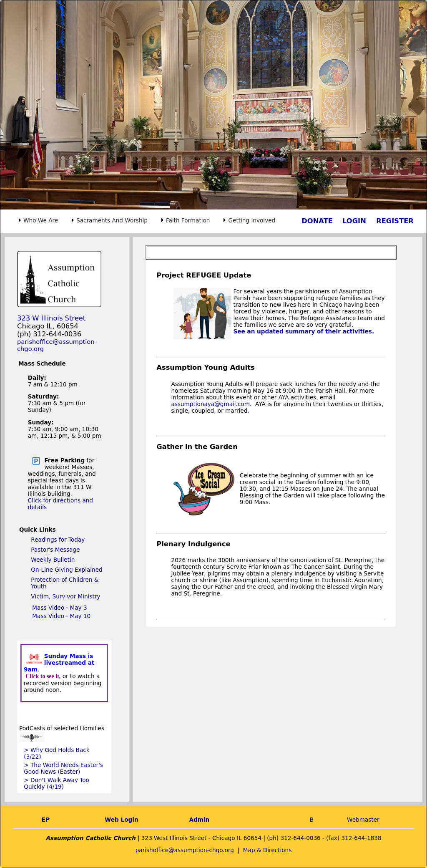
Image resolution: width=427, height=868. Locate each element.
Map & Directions (267, 850)
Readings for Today (58, 540)
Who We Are (41, 220)
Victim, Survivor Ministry (65, 596)
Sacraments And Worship (112, 220)
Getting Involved (252, 220)
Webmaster (363, 820)
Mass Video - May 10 (61, 616)
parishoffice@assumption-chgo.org (185, 850)
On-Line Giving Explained (67, 570)
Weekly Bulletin (53, 560)
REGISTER (395, 221)
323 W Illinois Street (51, 318)
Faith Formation (188, 220)
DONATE (317, 221)
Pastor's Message (55, 550)
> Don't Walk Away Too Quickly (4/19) (57, 783)
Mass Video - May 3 (59, 608)
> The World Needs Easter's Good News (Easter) (63, 768)
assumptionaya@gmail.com (211, 404)
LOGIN (354, 221)
